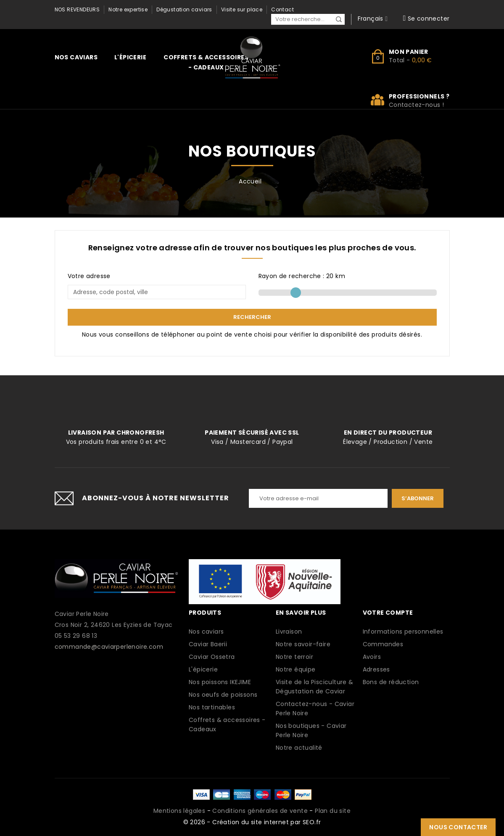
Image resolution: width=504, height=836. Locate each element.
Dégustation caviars (184, 9)
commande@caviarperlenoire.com (109, 647)
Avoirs (372, 657)
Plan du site (333, 811)
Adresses (376, 669)
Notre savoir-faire (303, 644)
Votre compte (388, 613)
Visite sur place (242, 9)
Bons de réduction (391, 682)
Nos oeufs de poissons (223, 695)
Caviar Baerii (208, 644)
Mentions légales (179, 811)
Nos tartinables (212, 707)
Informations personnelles (403, 632)
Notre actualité (299, 748)
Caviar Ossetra (212, 657)
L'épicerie (130, 57)
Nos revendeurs (77, 9)
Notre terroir (294, 657)
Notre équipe (296, 669)
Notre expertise (128, 9)
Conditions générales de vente (260, 811)
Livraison (289, 632)
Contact (282, 9)
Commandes (383, 644)
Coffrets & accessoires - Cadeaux (206, 62)
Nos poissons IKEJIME (220, 682)
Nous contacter (458, 827)
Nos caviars (76, 57)
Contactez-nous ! (416, 105)
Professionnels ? (419, 96)
